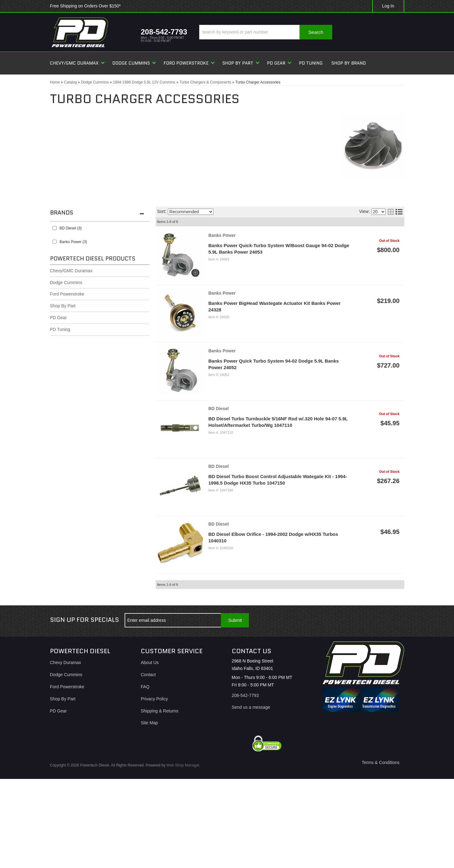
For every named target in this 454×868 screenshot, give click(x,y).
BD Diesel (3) (71, 228)
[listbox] (191, 212)
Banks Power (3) (73, 242)
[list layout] (399, 212)
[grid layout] (391, 212)
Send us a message (251, 707)
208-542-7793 (245, 695)
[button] (266, 32)
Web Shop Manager (183, 765)
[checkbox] (55, 228)
